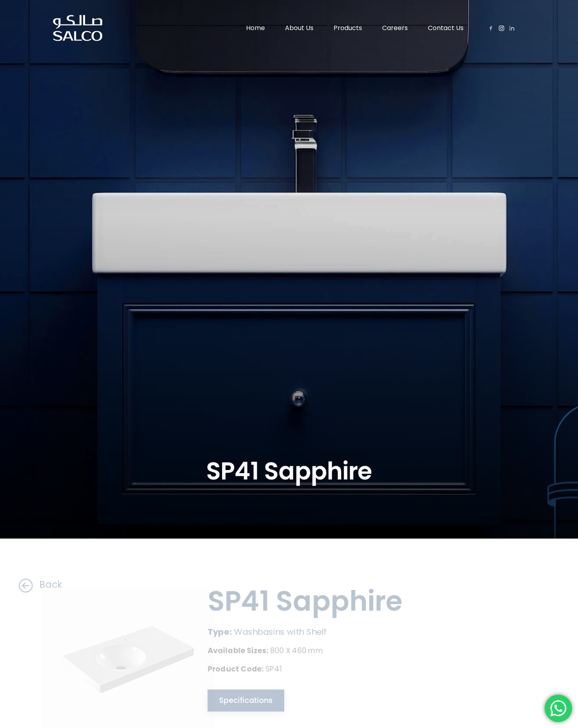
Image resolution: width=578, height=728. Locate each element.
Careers (395, 28)
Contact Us (446, 28)
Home (255, 28)
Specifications (243, 701)
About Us (299, 28)
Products (348, 28)
